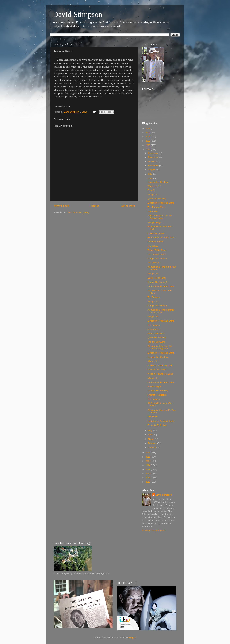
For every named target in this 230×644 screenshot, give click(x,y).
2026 (148, 128)
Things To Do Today (157, 250)
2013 (148, 469)
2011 (148, 478)
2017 (148, 453)
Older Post (128, 206)
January (152, 447)
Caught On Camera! (157, 259)
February (153, 443)
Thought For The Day (158, 182)
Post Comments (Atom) (78, 213)
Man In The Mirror (156, 333)
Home (95, 206)
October (152, 161)
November (153, 157)
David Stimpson (78, 14)
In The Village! (154, 386)
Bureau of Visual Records (160, 365)
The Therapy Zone (156, 207)
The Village (153, 246)
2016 (148, 457)
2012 (148, 474)
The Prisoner (154, 297)
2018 (148, 149)
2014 (148, 465)
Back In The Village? (157, 370)
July (150, 174)
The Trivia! (153, 211)
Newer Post (61, 206)
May (150, 430)
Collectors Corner (156, 233)
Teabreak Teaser (156, 242)
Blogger (132, 638)
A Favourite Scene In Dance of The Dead (161, 311)
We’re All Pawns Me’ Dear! (160, 374)
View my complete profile (154, 530)
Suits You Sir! (154, 329)
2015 (148, 461)
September (154, 166)
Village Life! (153, 195)
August (152, 170)
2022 (148, 133)
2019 (148, 145)
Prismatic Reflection (157, 395)
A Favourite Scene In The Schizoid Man (160, 217)
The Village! (153, 263)
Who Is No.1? (154, 186)
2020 (148, 141)
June (151, 178)
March (151, 439)
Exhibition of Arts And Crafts (161, 203)
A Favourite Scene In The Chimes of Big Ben (160, 347)
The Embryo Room (157, 254)
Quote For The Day (157, 199)
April (151, 435)
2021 (148, 137)
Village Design (154, 222)
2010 (148, 482)
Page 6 (151, 190)
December (153, 153)
